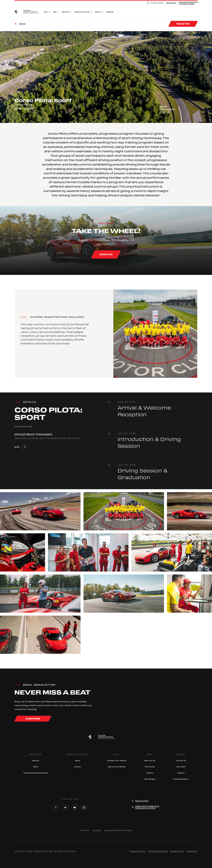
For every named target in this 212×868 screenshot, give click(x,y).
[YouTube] (75, 808)
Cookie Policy (177, 851)
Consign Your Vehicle (117, 761)
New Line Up (150, 761)
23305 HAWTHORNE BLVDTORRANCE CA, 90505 (188, 3)
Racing (110, 12)
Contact (85, 831)
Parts (36, 767)
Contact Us (181, 761)
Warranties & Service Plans (36, 773)
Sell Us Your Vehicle (117, 767)
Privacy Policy (138, 851)
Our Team (181, 767)
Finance (150, 773)
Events (78, 767)
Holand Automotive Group (118, 831)
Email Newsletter (181, 779)
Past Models (150, 779)
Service (36, 761)
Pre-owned (150, 767)
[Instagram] (84, 808)
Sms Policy (192, 851)
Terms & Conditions (158, 851)
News (78, 761)
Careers (181, 773)
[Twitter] (65, 808)
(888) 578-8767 (171, 3)
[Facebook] (56, 808)
